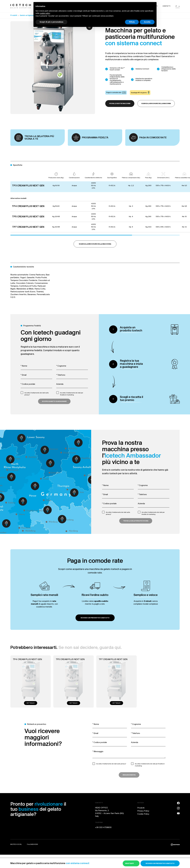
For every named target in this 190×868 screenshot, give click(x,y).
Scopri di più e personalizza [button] (51, 22)
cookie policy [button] (45, 13)
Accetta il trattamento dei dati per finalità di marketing (72, 394)
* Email (24, 375)
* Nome (24, 366)
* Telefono (61, 375)
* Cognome (61, 366)
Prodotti (14, 15)
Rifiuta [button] (132, 22)
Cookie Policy (143, 814)
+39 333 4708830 (103, 828)
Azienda (60, 384)
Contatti (166, 6)
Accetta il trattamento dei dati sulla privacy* (37, 394)
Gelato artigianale (27, 15)
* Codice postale (28, 384)
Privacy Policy (143, 811)
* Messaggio (98, 752)
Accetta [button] (147, 22)
